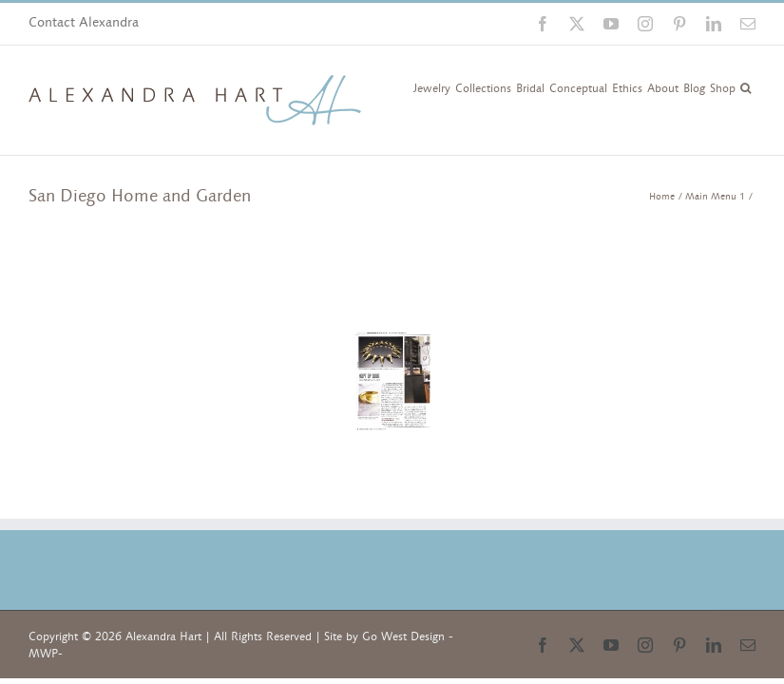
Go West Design (403, 636)
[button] (746, 86)
